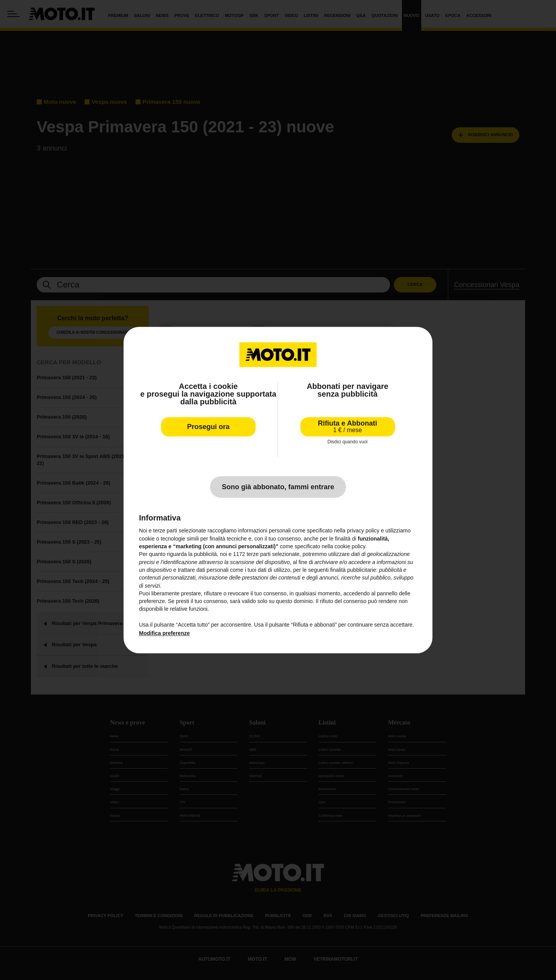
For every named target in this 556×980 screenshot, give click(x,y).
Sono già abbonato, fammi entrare (278, 487)
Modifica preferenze (164, 634)
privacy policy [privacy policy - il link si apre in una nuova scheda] (363, 531)
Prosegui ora (208, 427)
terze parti (259, 554)
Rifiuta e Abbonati (347, 427)
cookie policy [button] (350, 546)
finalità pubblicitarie (353, 570)
